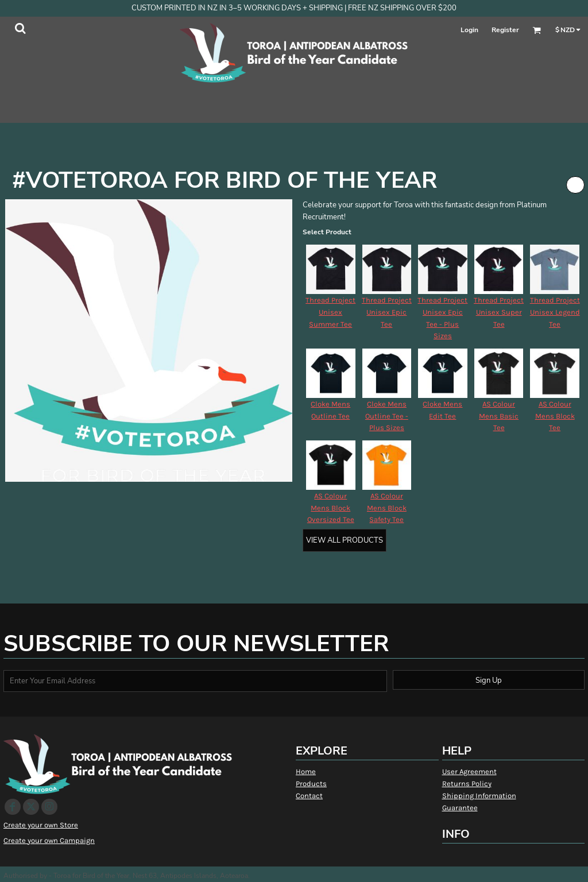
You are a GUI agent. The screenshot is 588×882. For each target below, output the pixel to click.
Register (505, 30)
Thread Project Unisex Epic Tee (387, 312)
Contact (309, 796)
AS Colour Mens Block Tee (555, 416)
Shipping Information (479, 796)
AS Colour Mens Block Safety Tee (387, 508)
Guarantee (460, 808)
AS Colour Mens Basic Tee (499, 416)
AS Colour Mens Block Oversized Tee (331, 508)
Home (306, 771)
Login (469, 30)
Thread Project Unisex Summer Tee (330, 312)
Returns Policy (467, 784)
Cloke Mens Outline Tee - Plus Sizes (387, 416)
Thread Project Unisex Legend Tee (555, 312)
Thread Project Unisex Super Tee (499, 312)
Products (311, 784)
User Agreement (469, 771)
